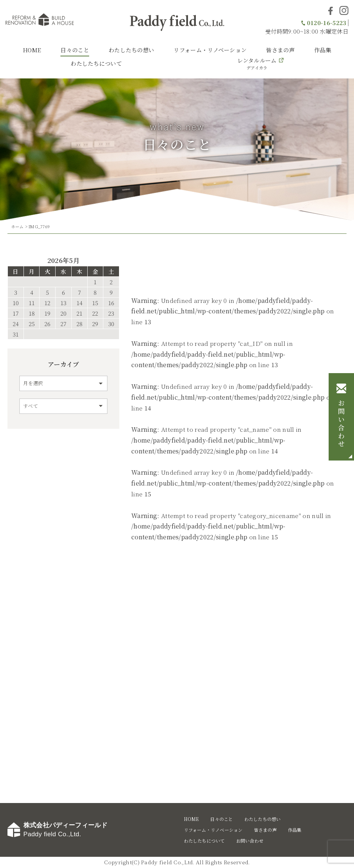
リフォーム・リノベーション (210, 50)
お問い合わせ (341, 424)
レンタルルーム (257, 63)
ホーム (18, 226)
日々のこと (75, 50)
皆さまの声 (280, 50)
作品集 (323, 50)
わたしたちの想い (131, 50)
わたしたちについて (96, 63)
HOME (32, 50)
